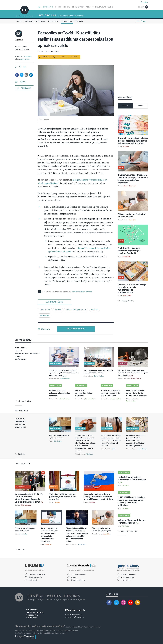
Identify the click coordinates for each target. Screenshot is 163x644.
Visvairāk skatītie (35, 577)
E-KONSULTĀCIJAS (99, 7)
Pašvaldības (126, 257)
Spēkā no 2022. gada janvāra (76, 310)
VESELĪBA (19, 351)
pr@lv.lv (81, 617)
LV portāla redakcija (75, 610)
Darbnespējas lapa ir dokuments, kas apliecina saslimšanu (60, 393)
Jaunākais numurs (128, 575)
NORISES (58, 7)
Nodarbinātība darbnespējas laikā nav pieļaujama (84, 393)
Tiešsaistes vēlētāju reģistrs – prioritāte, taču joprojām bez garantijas (63, 497)
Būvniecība (58, 441)
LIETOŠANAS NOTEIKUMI (35, 613)
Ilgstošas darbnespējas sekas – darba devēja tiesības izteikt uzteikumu (137, 393)
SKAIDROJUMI (48, 7)
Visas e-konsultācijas (129, 531)
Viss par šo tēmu (25, 401)
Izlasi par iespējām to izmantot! (82, 292)
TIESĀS (88, 7)
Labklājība (133, 220)
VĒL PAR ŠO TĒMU (23, 340)
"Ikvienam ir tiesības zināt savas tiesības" (40, 626)
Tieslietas (126, 147)
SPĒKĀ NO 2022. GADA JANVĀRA (27, 354)
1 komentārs (45, 329)
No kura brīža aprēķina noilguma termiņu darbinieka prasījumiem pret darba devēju (133, 373)
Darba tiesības (25, 59)
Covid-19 (94, 310)
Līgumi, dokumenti (130, 186)
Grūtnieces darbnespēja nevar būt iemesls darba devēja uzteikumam (110, 393)
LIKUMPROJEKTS (21, 422)
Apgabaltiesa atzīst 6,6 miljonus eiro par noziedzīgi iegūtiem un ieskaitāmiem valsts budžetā (133, 141)
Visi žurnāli (126, 580)
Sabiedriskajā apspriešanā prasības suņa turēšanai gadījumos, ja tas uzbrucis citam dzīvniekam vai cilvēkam (111, 441)
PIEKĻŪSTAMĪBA (32, 615)
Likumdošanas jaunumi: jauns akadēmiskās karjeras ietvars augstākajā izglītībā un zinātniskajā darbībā (136, 441)
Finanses (125, 508)
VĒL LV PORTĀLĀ (23, 464)
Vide (114, 449)
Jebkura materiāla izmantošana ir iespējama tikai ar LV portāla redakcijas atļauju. (47, 631)
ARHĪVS (110, 7)
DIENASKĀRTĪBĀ (78, 7)
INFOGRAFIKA (20, 419)
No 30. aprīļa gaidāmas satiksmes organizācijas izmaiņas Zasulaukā (129, 251)
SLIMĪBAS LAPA (21, 359)
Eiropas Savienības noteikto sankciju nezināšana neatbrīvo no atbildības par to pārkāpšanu (99, 497)
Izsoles (74, 577)
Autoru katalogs (127, 577)
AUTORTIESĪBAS (32, 618)
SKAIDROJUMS (21, 424)
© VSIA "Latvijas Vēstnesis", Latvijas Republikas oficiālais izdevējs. (41, 633)
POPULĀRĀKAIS (125, 97)
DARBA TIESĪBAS (21, 348)
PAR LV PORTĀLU (32, 610)
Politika (57, 503)
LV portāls (19, 40)
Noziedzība (82, 544)
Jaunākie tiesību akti (37, 575)
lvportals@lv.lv (77, 615)
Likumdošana (127, 296)
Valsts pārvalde (26, 505)
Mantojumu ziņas (78, 580)
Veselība (58, 310)
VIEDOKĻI (67, 7)
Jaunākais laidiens (78, 575)
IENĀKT (145, 2)
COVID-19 (19, 356)
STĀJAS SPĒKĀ (20, 427)
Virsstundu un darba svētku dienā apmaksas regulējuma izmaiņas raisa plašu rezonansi (64, 373)
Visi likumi (33, 580)
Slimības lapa (44, 316)
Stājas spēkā (27, 57)
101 (62, 302)
